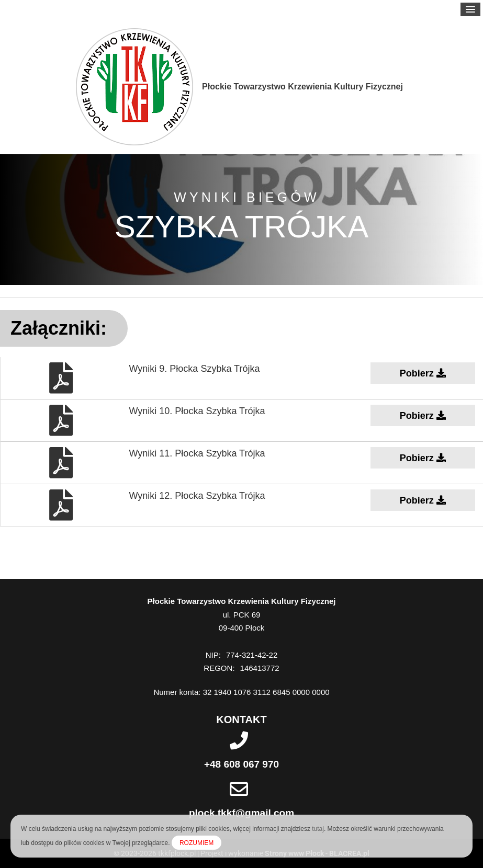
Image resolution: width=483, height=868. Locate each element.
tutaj (318, 829)
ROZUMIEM (196, 843)
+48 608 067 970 (241, 764)
